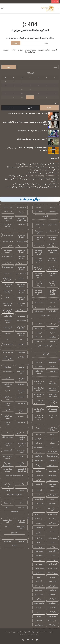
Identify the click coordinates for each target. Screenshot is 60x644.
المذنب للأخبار (52, 564)
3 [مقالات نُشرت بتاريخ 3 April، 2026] (6, 82)
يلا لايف (21, 484)
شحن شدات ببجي (21, 304)
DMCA (14, 50)
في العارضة (8, 541)
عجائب (52, 491)
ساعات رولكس (52, 307)
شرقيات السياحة (39, 533)
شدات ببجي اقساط (21, 236)
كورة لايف (52, 324)
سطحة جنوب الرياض (21, 451)
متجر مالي (39, 443)
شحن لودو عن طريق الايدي (8, 311)
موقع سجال (39, 555)
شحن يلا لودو (21, 310)
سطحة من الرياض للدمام (52, 259)
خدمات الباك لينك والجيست (8, 358)
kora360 (39, 324)
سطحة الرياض (52, 225)
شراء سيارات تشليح (21, 464)
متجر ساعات (39, 311)
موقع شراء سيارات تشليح (8, 464)
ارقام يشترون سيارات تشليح (21, 470)
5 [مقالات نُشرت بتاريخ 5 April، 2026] (46, 86)
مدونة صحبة (52, 532)
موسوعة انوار (52, 538)
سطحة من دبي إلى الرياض (39, 268)
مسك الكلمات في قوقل (52, 429)
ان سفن (39, 452)
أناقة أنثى (39, 491)
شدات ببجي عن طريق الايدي (8, 279)
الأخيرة (49, 108)
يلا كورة (14, 546)
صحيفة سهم (52, 608)
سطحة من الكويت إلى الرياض (39, 292)
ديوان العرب (52, 547)
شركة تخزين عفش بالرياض (52, 389)
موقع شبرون (39, 595)
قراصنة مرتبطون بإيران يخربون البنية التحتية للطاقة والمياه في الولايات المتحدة (31, 187)
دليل (39, 612)
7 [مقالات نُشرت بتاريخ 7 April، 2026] (30, 86)
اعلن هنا (39, 428)
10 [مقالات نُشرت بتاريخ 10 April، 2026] (5, 86)
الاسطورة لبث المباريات (14, 495)
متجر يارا (52, 542)
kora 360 (39, 341)
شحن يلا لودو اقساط (8, 251)
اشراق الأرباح (39, 538)
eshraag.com (9, 632)
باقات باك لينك (8, 212)
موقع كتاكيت (52, 612)
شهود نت (39, 523)
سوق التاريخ (21, 357)
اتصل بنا (21, 50)
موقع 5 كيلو (39, 439)
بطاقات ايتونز (8, 316)
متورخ (39, 495)
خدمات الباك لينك (30, 52)
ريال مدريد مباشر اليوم (21, 521)
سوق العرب (21, 352)
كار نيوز (39, 480)
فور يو (8, 297)
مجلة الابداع (52, 504)
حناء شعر (8, 333)
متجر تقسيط (8, 263)
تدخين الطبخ (39, 586)
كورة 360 (39, 337)
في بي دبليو (52, 581)
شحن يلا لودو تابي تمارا (8, 285)
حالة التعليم (39, 573)
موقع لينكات (52, 603)
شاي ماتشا (21, 344)
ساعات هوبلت (46, 316)
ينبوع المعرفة (52, 573)
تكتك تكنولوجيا (52, 475)
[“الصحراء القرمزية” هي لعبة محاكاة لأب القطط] (53, 142)
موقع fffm (52, 625)
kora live (52, 367)
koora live (39, 328)
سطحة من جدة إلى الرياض (52, 274)
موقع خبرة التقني (52, 485)
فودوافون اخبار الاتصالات (8, 226)
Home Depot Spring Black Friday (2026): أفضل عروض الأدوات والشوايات (33, 176)
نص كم (52, 443)
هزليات (52, 577)
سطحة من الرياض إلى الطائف (39, 252)
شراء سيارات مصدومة (8, 470)
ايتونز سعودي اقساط (21, 251)
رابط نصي (6, 50)
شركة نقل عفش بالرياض (39, 383)
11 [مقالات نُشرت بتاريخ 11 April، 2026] (55, 89)
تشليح (21, 456)
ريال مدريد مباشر (21, 379)
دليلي (52, 439)
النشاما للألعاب (39, 568)
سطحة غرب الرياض (39, 238)
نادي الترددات (39, 504)
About (33, 635)
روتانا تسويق (39, 499)
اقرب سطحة (52, 231)
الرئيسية (54, 50)
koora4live (52, 328)
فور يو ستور (8, 274)
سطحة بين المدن (21, 438)
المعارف (39, 508)
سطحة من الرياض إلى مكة (39, 245)
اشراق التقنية (52, 452)
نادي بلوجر (39, 484)
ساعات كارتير (39, 302)
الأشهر (30, 108)
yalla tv (21, 490)
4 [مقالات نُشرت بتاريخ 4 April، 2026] (54, 86)
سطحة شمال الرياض (39, 232)
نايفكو (39, 616)
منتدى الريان (39, 625)
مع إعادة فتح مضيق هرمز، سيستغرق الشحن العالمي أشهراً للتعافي (35, 184)
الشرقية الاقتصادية (39, 466)
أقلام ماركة (52, 311)
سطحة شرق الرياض (52, 238)
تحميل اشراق (52, 514)
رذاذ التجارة (39, 519)
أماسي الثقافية (52, 495)
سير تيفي (21, 507)
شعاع (39, 542)
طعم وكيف (52, 523)
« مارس (56, 103)
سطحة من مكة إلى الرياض (52, 251)
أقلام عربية (52, 551)
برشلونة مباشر (8, 371)
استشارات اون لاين (52, 509)
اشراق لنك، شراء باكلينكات (21, 219)
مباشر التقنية (39, 527)
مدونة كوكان (39, 475)
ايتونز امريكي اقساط (8, 292)
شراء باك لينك (21, 207)
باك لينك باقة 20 (8, 352)
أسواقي (39, 471)
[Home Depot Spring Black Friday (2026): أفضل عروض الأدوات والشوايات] (53, 150)
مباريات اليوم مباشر (39, 372)
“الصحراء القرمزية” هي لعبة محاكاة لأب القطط (32, 139)
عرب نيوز (52, 465)
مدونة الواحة (39, 599)
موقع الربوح (52, 590)
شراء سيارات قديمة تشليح (14, 475)
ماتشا (8, 340)
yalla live (14, 533)
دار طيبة (39, 608)
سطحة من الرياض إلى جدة (52, 245)
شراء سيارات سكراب (8, 457)
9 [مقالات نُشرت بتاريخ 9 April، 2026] (14, 86)
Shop (28, 635)
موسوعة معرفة (52, 621)
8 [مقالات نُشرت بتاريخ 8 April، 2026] (22, 86)
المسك (39, 577)
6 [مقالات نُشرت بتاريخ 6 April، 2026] (38, 86)
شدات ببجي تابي (8, 241)
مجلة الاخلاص (39, 621)
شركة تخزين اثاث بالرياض (52, 383)
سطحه (8, 433)
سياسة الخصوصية (44, 50)
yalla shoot (52, 212)
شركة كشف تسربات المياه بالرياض (52, 403)
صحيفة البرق (52, 595)
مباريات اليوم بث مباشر (46, 346)
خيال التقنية (39, 456)
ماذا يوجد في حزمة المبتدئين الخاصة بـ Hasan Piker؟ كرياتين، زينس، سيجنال (32, 167)
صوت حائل (39, 590)
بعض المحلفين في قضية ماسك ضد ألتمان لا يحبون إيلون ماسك (27, 113)
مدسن (52, 499)
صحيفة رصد (52, 616)
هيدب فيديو (39, 514)
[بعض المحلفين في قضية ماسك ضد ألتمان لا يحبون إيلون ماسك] (53, 116)
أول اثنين (39, 581)
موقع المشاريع (52, 568)
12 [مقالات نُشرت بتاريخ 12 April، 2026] (46, 89)
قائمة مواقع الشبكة (25, 632)
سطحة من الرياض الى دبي (52, 268)
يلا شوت (52, 207)
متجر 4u (21, 278)
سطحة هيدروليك (8, 437)
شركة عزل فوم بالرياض (39, 395)
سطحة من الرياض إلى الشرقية (39, 260)
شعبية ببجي (21, 316)
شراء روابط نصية (21, 213)
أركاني (52, 527)
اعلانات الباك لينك (8, 219)
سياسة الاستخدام (31, 50)
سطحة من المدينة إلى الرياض (39, 284)
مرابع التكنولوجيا (52, 456)
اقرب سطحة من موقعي (39, 226)
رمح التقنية (52, 519)
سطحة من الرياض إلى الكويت (52, 292)
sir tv (8, 507)
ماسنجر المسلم (39, 603)
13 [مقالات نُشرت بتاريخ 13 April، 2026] (38, 89)
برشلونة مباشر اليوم (8, 521)
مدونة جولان (39, 551)
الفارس (52, 555)
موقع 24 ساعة (39, 447)
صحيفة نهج (52, 480)
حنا (21, 340)
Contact (22, 635)
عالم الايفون (52, 471)
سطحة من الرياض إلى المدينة (52, 284)
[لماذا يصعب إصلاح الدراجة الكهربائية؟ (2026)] (53, 133)
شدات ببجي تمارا (8, 235)
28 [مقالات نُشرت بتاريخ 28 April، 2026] (30, 97)
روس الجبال (39, 547)
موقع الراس (39, 564)
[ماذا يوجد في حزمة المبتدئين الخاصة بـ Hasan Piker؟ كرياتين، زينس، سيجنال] (53, 125)
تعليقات (11, 108)
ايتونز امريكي (8, 246)
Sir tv (21, 503)
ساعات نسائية (39, 307)
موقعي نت (52, 560)
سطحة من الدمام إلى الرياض (39, 275)
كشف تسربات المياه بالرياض (52, 410)
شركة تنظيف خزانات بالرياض (39, 402)
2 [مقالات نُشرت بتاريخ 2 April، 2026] (14, 82)
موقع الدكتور (52, 586)
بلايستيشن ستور (21, 320)
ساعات (52, 302)
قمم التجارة (52, 599)
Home (38, 635)
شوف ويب (52, 460)
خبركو (52, 447)
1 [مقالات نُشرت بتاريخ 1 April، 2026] (22, 82)
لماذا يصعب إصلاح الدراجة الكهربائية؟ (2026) (32, 131)
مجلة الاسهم (39, 460)
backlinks (21, 225)
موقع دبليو (39, 560)
